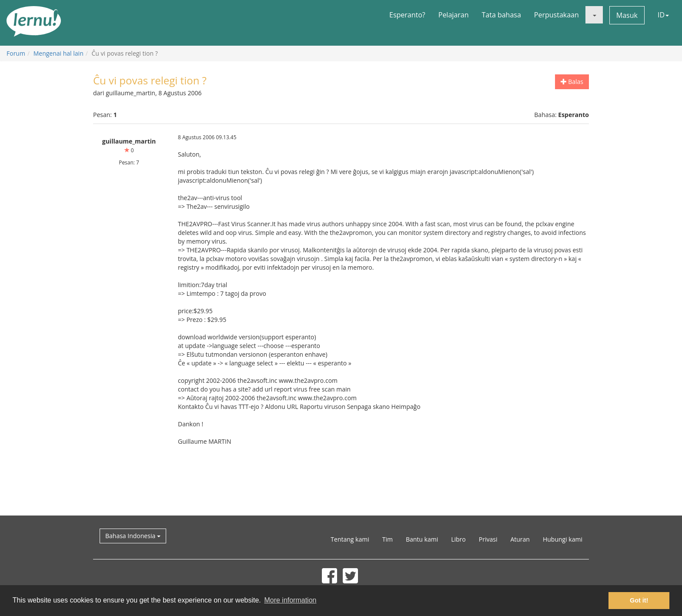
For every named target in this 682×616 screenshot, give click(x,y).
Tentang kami (350, 539)
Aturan (520, 539)
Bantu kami (422, 539)
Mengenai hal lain (59, 53)
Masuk (627, 15)
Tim (388, 539)
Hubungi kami (563, 539)
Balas (572, 82)
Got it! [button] (639, 600)
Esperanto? (407, 15)
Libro (458, 539)
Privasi (488, 539)
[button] (594, 15)
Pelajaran (454, 15)
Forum (16, 53)
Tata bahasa (501, 15)
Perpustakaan (557, 15)
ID (663, 15)
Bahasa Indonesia (133, 536)
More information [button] (290, 600)
